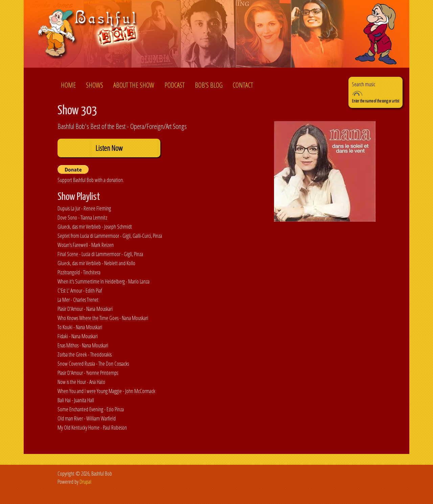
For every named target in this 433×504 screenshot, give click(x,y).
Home (68, 85)
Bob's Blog (209, 85)
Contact (243, 85)
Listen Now (109, 148)
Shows (95, 85)
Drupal (85, 482)
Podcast (175, 85)
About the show (134, 85)
